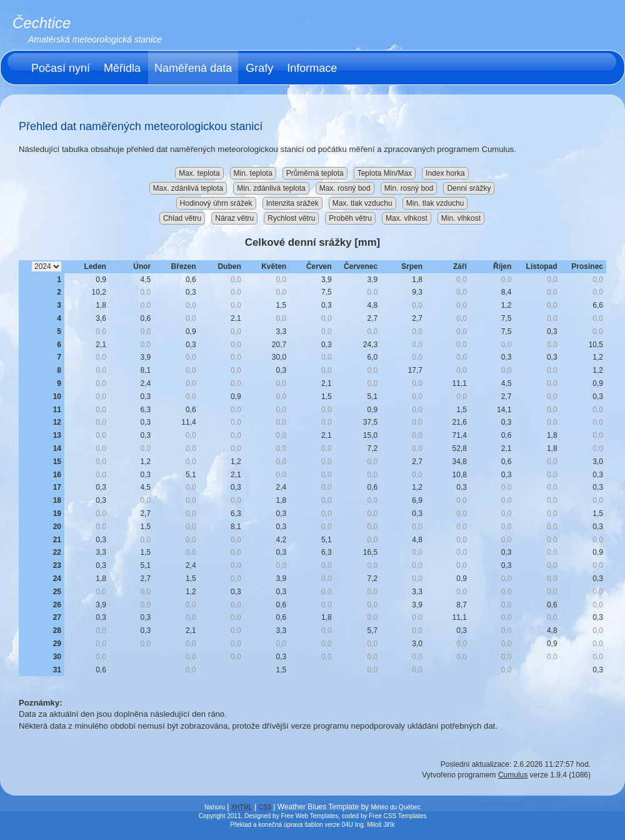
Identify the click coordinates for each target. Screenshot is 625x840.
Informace (312, 68)
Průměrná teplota (315, 173)
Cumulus (513, 775)
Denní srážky (469, 188)
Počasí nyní (61, 68)
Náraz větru (234, 218)
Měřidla (122, 68)
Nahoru (215, 807)
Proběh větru (350, 218)
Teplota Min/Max (385, 173)
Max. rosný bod (345, 188)
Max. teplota (199, 173)
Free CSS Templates (397, 816)
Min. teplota (253, 173)
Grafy (259, 68)
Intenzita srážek (292, 203)
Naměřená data (193, 68)
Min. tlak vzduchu (435, 203)
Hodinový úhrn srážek (216, 203)
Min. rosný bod (409, 188)
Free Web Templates (309, 816)
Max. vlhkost (407, 218)
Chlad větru (182, 218)
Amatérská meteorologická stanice (95, 39)
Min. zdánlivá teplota (271, 188)
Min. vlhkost (461, 218)
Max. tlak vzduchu (362, 203)
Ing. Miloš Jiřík (375, 825)
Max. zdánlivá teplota (188, 188)
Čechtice (42, 23)
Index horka (445, 173)
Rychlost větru (291, 218)
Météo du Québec (396, 807)
